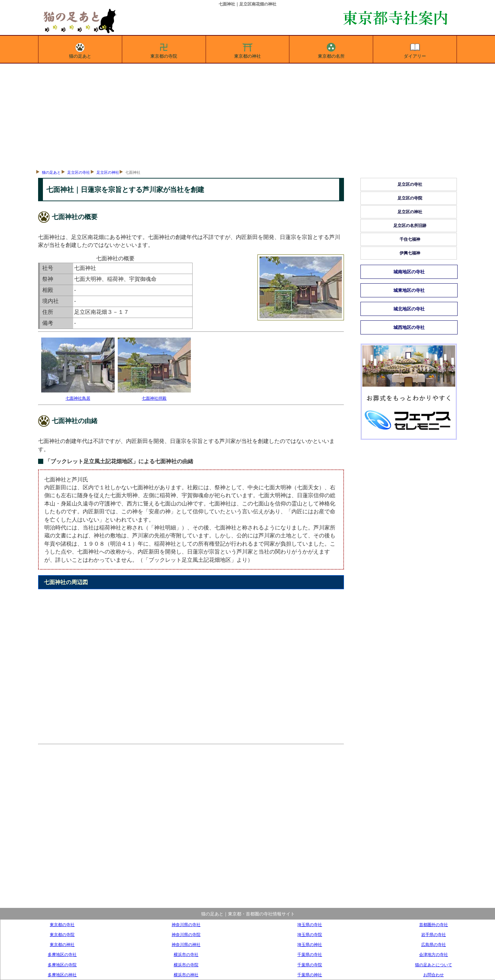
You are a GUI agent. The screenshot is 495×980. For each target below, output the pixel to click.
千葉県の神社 (310, 975)
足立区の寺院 (410, 198)
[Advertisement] (247, 115)
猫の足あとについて (434, 965)
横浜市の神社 (186, 975)
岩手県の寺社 (434, 935)
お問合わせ (434, 975)
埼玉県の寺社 (310, 925)
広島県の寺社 (434, 944)
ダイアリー (415, 49)
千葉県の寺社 (310, 954)
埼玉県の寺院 (310, 935)
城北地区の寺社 (409, 309)
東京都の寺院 (164, 49)
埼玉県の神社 (310, 944)
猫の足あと (80, 49)
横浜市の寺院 (186, 965)
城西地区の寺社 (409, 327)
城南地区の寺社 (409, 272)
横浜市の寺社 (186, 954)
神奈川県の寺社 (186, 925)
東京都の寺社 (62, 925)
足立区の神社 (108, 172)
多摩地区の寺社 (62, 954)
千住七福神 (410, 239)
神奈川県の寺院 (186, 935)
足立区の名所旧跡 (410, 226)
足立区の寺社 (79, 172)
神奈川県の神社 (186, 944)
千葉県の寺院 (310, 965)
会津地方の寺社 (434, 954)
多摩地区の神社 (62, 975)
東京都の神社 (247, 49)
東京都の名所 (331, 49)
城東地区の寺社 (409, 290)
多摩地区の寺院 (62, 965)
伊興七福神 (410, 253)
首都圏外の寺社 (434, 925)
